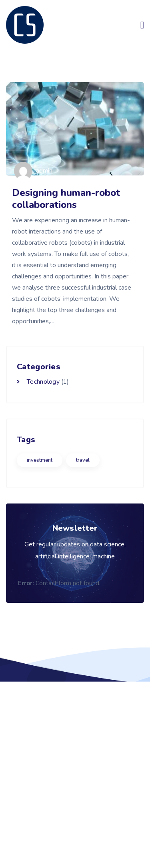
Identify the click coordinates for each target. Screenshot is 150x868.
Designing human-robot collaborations (66, 199)
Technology (43, 382)
